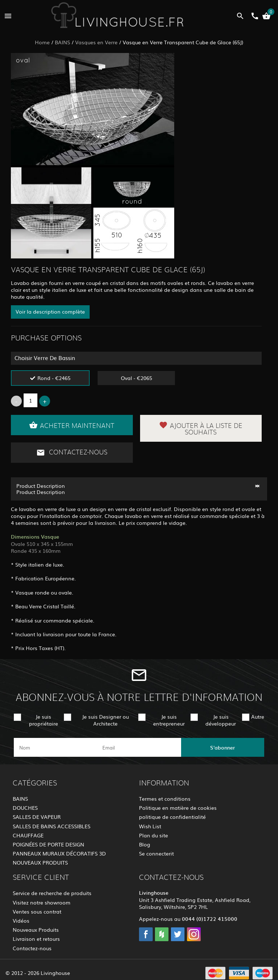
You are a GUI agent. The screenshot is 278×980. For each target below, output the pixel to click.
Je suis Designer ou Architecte (105, 720)
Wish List (150, 826)
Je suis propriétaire (44, 720)
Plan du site (154, 835)
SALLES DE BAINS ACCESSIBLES (52, 826)
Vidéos (21, 920)
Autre (258, 716)
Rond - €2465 (54, 378)
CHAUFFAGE (28, 835)
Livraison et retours (36, 939)
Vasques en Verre (96, 42)
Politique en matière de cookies (178, 808)
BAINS (62, 42)
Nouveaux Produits (36, 930)
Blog (145, 844)
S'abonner (222, 747)
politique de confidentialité (172, 817)
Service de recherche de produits (52, 893)
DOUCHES (25, 808)
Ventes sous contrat (37, 911)
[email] (138, 747)
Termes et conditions (165, 799)
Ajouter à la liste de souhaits (201, 428)
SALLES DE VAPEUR (37, 817)
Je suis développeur (221, 720)
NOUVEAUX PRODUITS (40, 862)
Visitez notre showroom (42, 902)
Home (42, 42)
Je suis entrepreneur (169, 720)
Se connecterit (156, 853)
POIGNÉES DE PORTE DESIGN (48, 844)
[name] (55, 747)
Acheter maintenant (72, 425)
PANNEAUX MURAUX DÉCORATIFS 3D (59, 853)
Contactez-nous (72, 453)
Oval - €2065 (136, 378)
